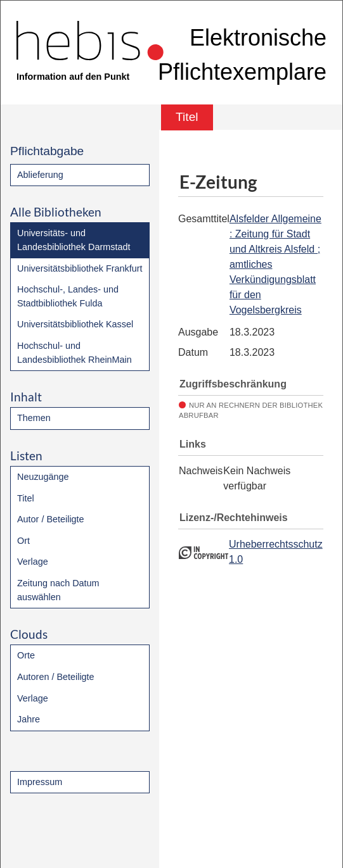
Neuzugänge (43, 477)
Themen (34, 418)
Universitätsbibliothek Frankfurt (80, 268)
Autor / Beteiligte (51, 519)
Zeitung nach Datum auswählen (58, 590)
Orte (26, 655)
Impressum (40, 782)
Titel (26, 498)
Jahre (29, 719)
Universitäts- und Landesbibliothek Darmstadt (74, 240)
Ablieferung (40, 175)
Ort (23, 541)
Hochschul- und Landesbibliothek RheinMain (74, 353)
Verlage (33, 562)
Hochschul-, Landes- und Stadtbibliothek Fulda (68, 296)
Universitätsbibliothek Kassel (75, 324)
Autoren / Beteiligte (56, 677)
